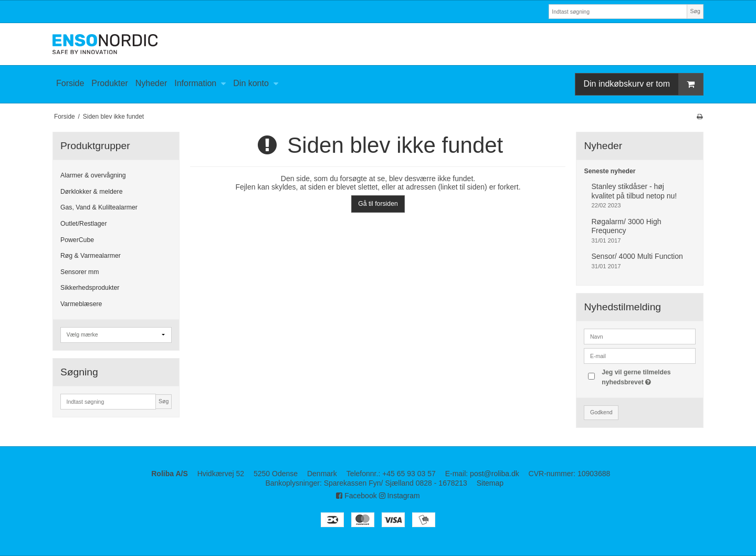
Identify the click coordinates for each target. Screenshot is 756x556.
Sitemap (490, 483)
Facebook (356, 496)
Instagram (400, 496)
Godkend (601, 412)
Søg (695, 11)
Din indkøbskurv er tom (644, 84)
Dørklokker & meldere (91, 192)
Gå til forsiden (378, 204)
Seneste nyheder (610, 171)
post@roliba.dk (495, 474)
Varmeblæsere (81, 304)
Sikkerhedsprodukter (90, 288)
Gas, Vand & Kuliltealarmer (99, 207)
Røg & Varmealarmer (91, 256)
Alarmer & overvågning (93, 175)
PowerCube (77, 240)
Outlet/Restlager (84, 224)
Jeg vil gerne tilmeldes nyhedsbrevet (648, 376)
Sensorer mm (80, 272)
